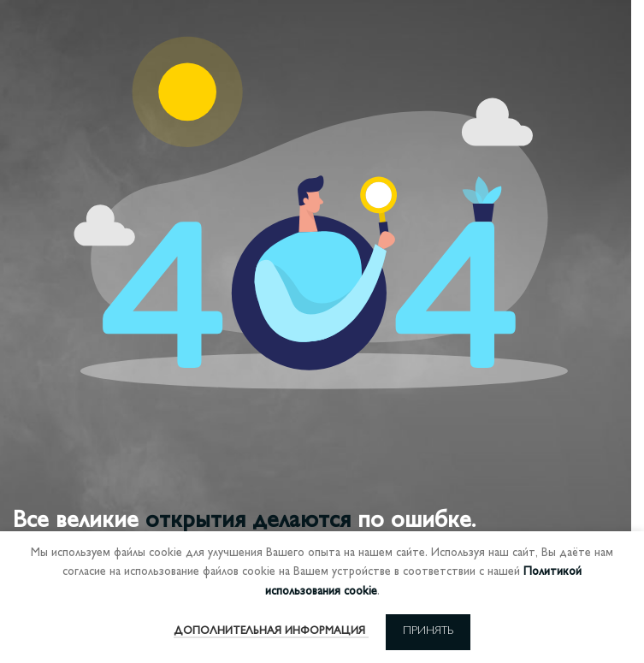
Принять (428, 631)
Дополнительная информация (271, 631)
